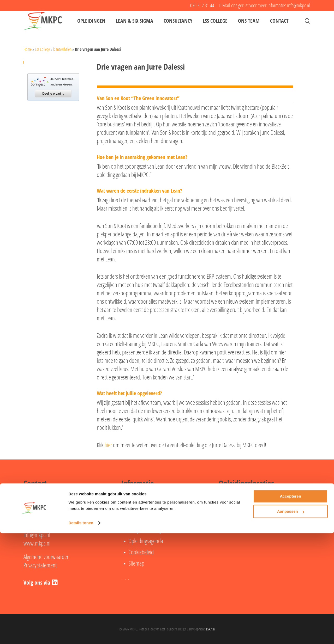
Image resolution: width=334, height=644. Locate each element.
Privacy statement (40, 565)
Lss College (42, 49)
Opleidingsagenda (146, 541)
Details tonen (81, 634)
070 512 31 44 (40, 526)
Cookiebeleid (141, 552)
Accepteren (290, 607)
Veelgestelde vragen (147, 530)
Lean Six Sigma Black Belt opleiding (162, 518)
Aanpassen (291, 622)
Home (28, 49)
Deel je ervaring (53, 94)
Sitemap (136, 563)
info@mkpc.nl (37, 535)
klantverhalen (62, 49)
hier (108, 445)
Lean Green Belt (144, 507)
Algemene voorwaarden (46, 557)
